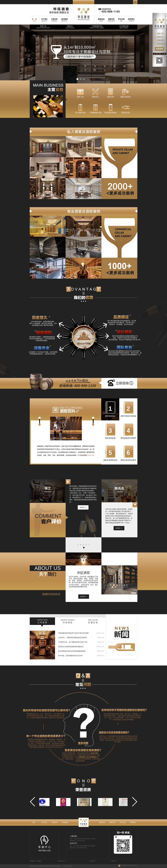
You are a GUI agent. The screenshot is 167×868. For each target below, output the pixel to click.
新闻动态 (102, 822)
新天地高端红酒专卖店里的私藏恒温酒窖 (72, 651)
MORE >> (84, 597)
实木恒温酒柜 (91, 757)
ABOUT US (44, 20)
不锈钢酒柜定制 (97, 27)
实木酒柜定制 (124, 27)
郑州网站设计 (61, 861)
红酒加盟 (92, 861)
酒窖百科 (112, 822)
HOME (34, 20)
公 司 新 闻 (42, 621)
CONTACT (131, 20)
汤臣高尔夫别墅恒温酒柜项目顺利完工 (71, 647)
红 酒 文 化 (93, 621)
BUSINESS (54, 20)
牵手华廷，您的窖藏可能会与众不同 (70, 656)
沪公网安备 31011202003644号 (128, 865)
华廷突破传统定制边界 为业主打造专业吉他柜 (74, 633)
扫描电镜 (39, 861)
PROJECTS (64, 20)
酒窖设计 (70, 27)
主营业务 (54, 822)
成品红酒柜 (94, 753)
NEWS (101, 20)
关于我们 (44, 822)
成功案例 (65, 822)
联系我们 (133, 822)
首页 (34, 822)
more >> (83, 507)
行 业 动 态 (68, 621)
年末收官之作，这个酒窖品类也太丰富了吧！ (73, 642)
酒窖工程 (43, 27)
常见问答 (123, 822)
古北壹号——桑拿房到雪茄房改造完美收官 (73, 638)
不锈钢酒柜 (82, 757)
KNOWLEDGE (111, 20)
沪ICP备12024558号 (67, 866)
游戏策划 (114, 861)
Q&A (121, 20)
